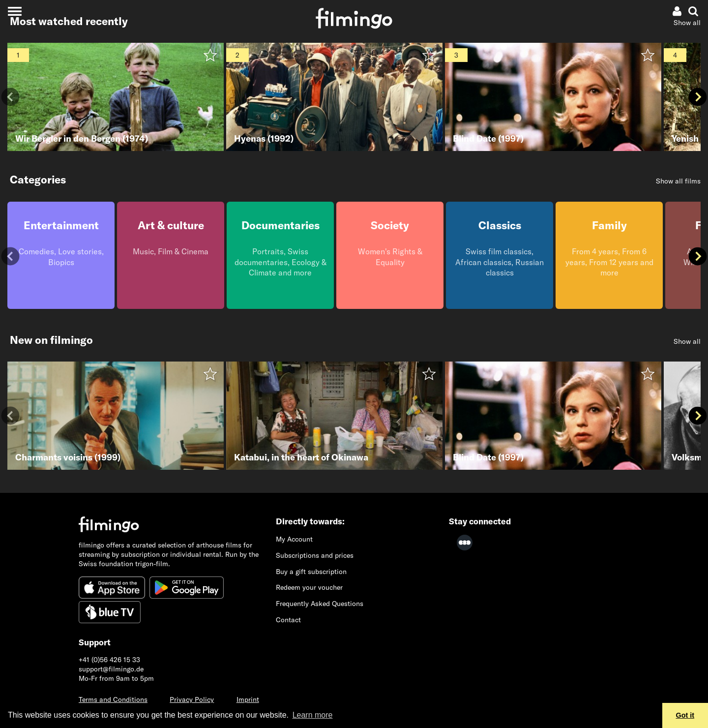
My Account (294, 539)
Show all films (678, 181)
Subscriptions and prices (315, 555)
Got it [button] (685, 715)
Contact (288, 620)
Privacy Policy (192, 699)
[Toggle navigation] (15, 11)
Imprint (248, 699)
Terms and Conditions (113, 699)
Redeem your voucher (309, 587)
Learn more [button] (313, 715)
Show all (687, 23)
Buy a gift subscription (311, 572)
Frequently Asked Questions (320, 604)
